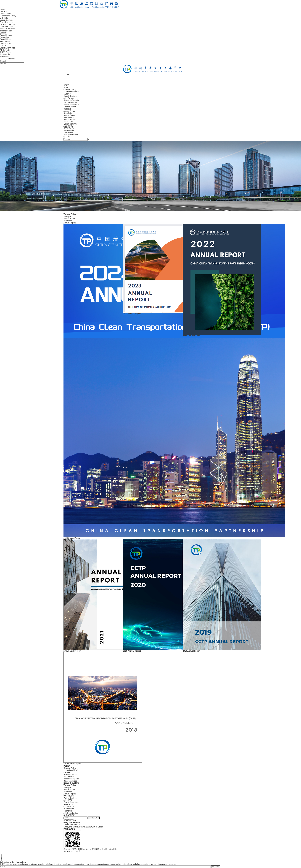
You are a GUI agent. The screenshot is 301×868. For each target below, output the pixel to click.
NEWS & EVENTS (8, 29)
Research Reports (8, 24)
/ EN (4, 64)
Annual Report (6, 39)
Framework (5, 56)
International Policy (8, 16)
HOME (3, 9)
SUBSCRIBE (94, 818)
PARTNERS (5, 41)
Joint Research (6, 22)
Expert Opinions (7, 20)
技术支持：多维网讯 (108, 849)
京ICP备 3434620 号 (72, 851)
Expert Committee (8, 48)
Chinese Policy (6, 14)
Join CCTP (5, 46)
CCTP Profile (5, 52)
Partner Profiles (7, 44)
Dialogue (4, 33)
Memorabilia (5, 54)
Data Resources (7, 26)
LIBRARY (4, 18)
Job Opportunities (7, 59)
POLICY (3, 12)
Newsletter (4, 37)
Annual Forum (6, 35)
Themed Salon (6, 31)
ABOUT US (5, 50)
